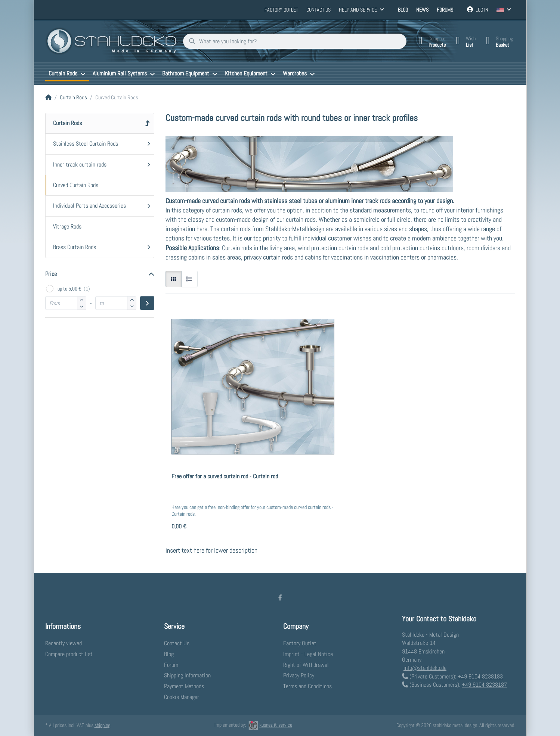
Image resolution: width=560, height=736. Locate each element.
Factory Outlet (281, 10)
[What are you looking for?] (293, 41)
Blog (403, 10)
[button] (82, 307)
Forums (445, 10)
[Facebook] (280, 597)
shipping (102, 725)
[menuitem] (67, 74)
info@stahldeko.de (425, 668)
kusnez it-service (270, 725)
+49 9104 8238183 (480, 676)
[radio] (174, 279)
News (422, 10)
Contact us (318, 10)
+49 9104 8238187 (484, 685)
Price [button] (51, 274)
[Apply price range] (147, 303)
